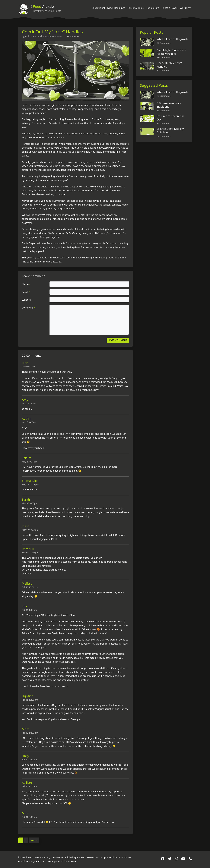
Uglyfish (28, 696)
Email (26, 292)
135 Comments (164, 57)
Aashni (27, 418)
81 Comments (164, 123)
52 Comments (164, 136)
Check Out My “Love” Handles (52, 32)
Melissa (27, 583)
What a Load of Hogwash (172, 39)
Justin (27, 36)
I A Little (42, 6)
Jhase (26, 526)
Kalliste (27, 783)
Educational (98, 8)
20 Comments (72, 36)
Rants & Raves (169, 8)
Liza (25, 606)
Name (26, 284)
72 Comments (164, 43)
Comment (28, 308)
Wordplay (185, 8)
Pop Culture (153, 8)
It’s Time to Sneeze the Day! (171, 118)
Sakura (27, 458)
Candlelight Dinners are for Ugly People (171, 52)
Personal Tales (136, 8)
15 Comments (164, 111)
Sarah (26, 499)
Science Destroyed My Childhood (170, 130)
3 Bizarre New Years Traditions (169, 105)
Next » (34, 840)
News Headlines (116, 8)
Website (26, 300)
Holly (25, 756)
